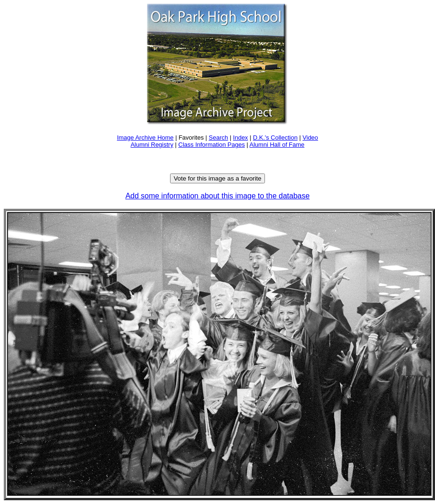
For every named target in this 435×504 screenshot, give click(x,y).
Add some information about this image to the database (217, 196)
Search (218, 138)
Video (310, 138)
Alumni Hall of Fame (277, 145)
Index (241, 138)
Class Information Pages (212, 145)
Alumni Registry (152, 145)
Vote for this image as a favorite (218, 178)
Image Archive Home (145, 138)
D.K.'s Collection (275, 138)
